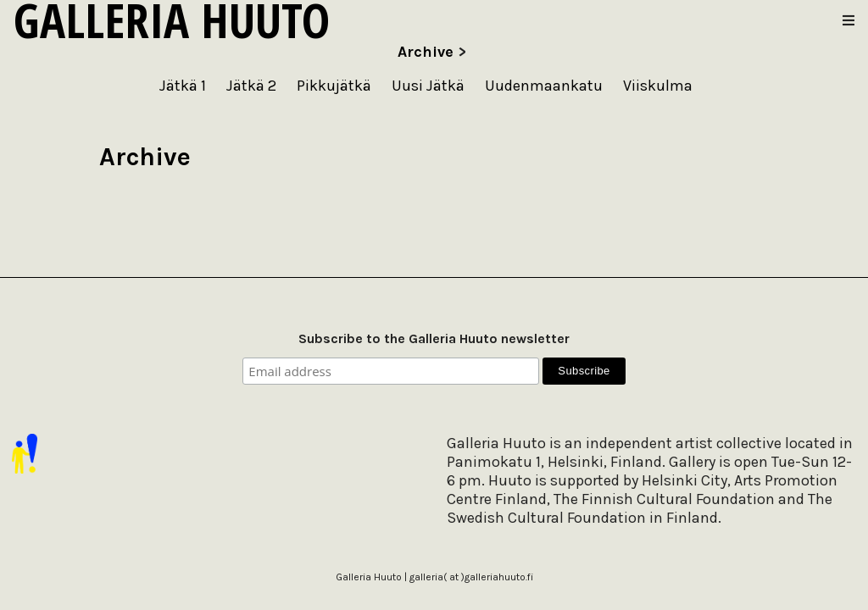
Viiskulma (658, 86)
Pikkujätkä (334, 86)
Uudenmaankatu (544, 86)
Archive (426, 52)
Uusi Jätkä (428, 86)
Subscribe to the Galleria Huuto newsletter (434, 338)
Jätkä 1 (183, 86)
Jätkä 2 (251, 86)
